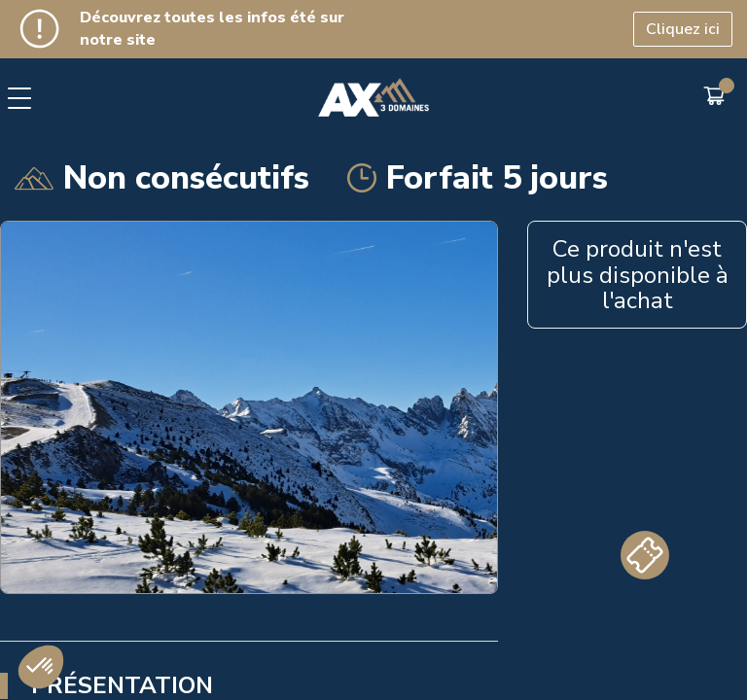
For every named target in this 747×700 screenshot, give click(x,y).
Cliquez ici (683, 29)
